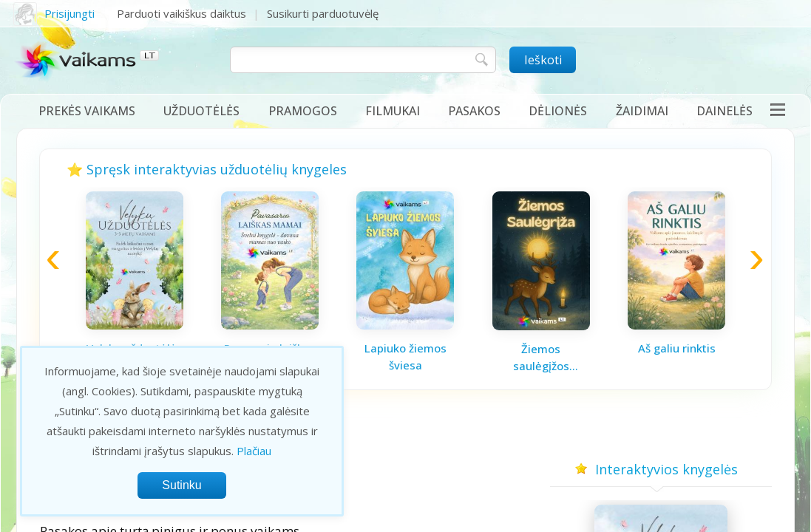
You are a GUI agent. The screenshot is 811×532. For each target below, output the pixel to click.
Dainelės (725, 111)
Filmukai (393, 111)
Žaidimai (642, 111)
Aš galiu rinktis (677, 348)
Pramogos (303, 111)
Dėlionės (558, 111)
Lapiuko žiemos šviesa (405, 357)
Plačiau (254, 451)
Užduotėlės (201, 111)
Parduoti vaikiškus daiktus (181, 13)
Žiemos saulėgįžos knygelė (541, 358)
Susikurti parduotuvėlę (323, 13)
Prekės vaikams (87, 111)
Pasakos (474, 111)
